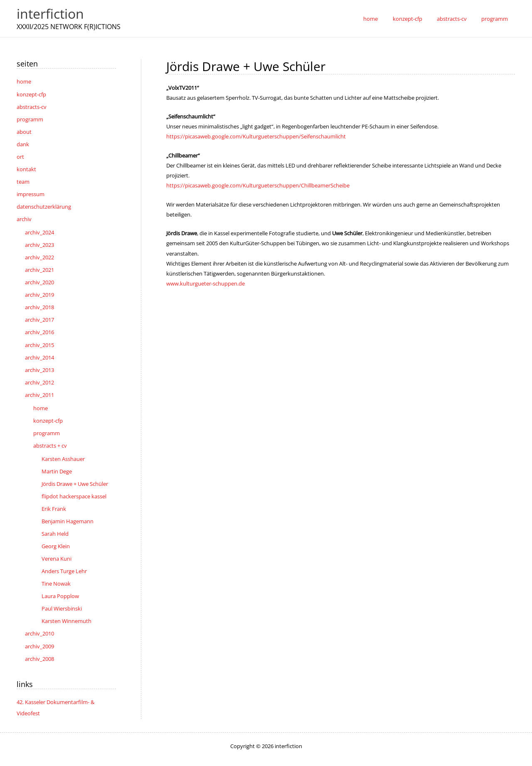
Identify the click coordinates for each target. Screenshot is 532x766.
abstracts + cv (50, 436)
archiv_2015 (39, 337)
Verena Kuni (57, 546)
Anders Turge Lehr (64, 558)
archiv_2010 (39, 619)
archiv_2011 (39, 386)
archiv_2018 (39, 301)
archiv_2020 (39, 277)
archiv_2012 (39, 374)
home (24, 81)
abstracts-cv (32, 106)
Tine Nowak (56, 570)
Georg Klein (56, 534)
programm (30, 118)
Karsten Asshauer (63, 448)
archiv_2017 (39, 313)
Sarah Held (55, 522)
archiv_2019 (39, 289)
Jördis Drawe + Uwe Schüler (75, 473)
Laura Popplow (60, 582)
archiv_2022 (39, 253)
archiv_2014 (39, 350)
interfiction (50, 14)
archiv (24, 215)
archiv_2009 (39, 631)
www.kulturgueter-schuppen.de (206, 283)
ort (20, 155)
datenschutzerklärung (44, 203)
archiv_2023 (39, 240)
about (24, 130)
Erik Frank (54, 497)
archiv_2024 (39, 228)
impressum (31, 191)
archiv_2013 (39, 362)
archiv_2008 (39, 643)
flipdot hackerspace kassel (74, 485)
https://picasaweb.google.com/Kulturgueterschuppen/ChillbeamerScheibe (258, 185)
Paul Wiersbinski (62, 594)
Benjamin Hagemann (68, 509)
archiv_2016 (39, 325)
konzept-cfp (31, 94)
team (23, 179)
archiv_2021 (39, 265)
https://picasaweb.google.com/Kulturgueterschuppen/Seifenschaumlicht (256, 136)
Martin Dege (57, 461)
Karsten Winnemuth (66, 606)
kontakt (26, 167)
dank (23, 143)
